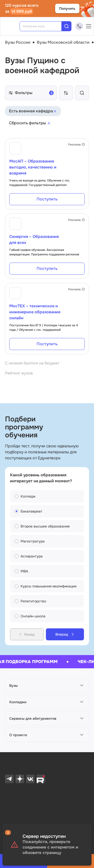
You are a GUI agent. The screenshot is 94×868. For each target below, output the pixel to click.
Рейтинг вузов (19, 373)
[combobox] (44, 26)
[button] (47, 686)
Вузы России (18, 42)
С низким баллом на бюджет (32, 363)
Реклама (76, 145)
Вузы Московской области (63, 42)
